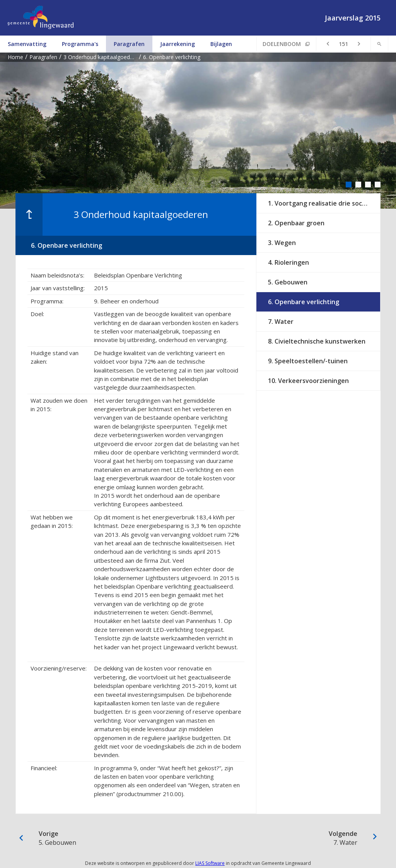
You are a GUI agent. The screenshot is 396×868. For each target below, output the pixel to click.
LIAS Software (210, 863)
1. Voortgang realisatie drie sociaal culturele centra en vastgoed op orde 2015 (324, 203)
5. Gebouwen (288, 282)
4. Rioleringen (288, 262)
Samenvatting (27, 44)
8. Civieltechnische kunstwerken (317, 341)
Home (15, 57)
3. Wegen (282, 243)
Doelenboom (282, 44)
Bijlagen (221, 44)
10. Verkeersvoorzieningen (308, 381)
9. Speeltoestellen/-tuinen (308, 361)
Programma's (80, 44)
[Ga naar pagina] (343, 44)
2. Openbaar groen (296, 223)
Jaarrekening (178, 44)
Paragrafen (129, 44)
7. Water (281, 322)
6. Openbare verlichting (304, 302)
